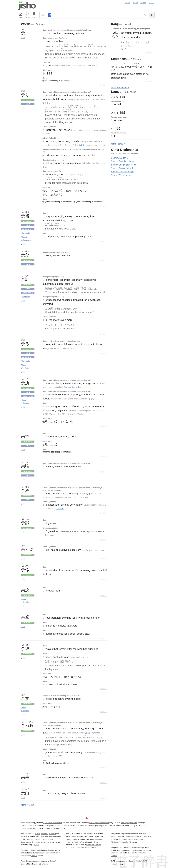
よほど (88, 733)
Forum (127, 3)
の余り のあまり (79, 145)
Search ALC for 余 (120, 158)
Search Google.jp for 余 (122, 168)
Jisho (27, 6)
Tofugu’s (53, 861)
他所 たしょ (77, 387)
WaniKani (46, 864)
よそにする (47, 414)
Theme (143, 3)
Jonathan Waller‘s (136, 861)
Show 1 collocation (25, 402)
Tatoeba (51, 850)
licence (37, 845)
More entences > (120, 87)
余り (60, 348)
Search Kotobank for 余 (122, 172)
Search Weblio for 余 (121, 175)
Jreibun (149, 77)
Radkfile (24, 836)
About (135, 3)
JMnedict (52, 834)
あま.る (129, 42)
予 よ (98, 65)
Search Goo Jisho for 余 (123, 161)
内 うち (91, 399)
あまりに (60, 145)
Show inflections (25, 367)
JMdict (37, 834)
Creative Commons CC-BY (49, 853)
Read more (49, 535)
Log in (151, 3)
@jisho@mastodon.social (99, 823)
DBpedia (139, 847)
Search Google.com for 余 (124, 165)
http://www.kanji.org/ (74, 842)
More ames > (118, 144)
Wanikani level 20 (28, 229)
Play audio (25, 233)
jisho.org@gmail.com (129, 823)
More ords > (28, 805)
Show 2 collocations (26, 239)
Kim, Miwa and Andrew (53, 823)
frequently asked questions (57, 826)
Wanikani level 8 (28, 396)
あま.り (139, 42)
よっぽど (76, 497)
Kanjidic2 (44, 834)
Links (23, 38)
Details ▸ (104, 85)
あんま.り (130, 46)
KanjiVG (114, 836)
